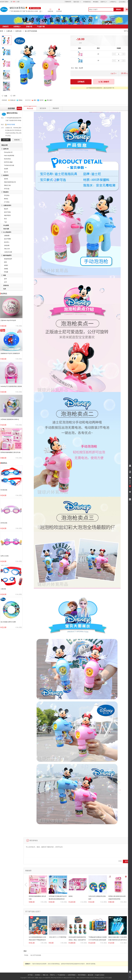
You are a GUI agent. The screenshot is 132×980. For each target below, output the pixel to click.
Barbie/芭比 (7, 159)
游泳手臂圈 (7, 239)
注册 (18, 2)
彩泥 (5, 219)
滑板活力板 (7, 185)
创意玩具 (18, 31)
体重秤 (6, 265)
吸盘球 (6, 209)
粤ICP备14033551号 (57, 978)
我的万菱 (77, 2)
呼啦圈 (6, 272)
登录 (14, 2)
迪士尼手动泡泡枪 (36, 955)
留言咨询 (43, 108)
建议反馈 (91, 975)
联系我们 (38, 975)
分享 (14, 96)
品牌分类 (6, 149)
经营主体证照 (90, 978)
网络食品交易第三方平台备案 (103, 978)
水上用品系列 (7, 232)
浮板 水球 (7, 249)
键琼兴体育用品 (17, 8)
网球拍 (6, 199)
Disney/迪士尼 (8, 152)
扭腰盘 (6, 269)
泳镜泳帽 (7, 245)
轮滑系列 (6, 175)
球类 (5, 275)
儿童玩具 (9, 31)
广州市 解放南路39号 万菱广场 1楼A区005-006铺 (24, 11)
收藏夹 (96, 2)
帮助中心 (113, 2)
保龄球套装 (7, 215)
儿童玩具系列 (7, 205)
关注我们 (122, 2)
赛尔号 (6, 172)
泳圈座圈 (7, 236)
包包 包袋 (6, 229)
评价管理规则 (82, 975)
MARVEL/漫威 (8, 162)
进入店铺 (6, 140)
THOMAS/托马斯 (9, 165)
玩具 (5, 289)
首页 (2, 31)
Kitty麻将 (6, 225)
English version (100, 975)
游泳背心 (7, 242)
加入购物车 (104, 82)
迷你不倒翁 (7, 212)
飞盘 (5, 222)
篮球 (5, 279)
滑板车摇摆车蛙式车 (10, 182)
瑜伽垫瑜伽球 (8, 259)
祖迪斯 (6, 169)
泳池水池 (6, 285)
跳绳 (5, 262)
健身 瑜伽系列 (7, 255)
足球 (5, 282)
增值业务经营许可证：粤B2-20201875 (75, 978)
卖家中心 (104, 2)
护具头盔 (7, 189)
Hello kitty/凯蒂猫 (9, 156)
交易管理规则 (72, 975)
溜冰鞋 (6, 179)
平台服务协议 (61, 975)
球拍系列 (6, 192)
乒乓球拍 (7, 202)
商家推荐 (56, 108)
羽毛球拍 (7, 195)
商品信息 (30, 108)
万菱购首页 (68, 2)
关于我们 (30, 975)
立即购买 (81, 82)
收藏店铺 (17, 140)
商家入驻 (45, 975)
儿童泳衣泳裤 (8, 252)
